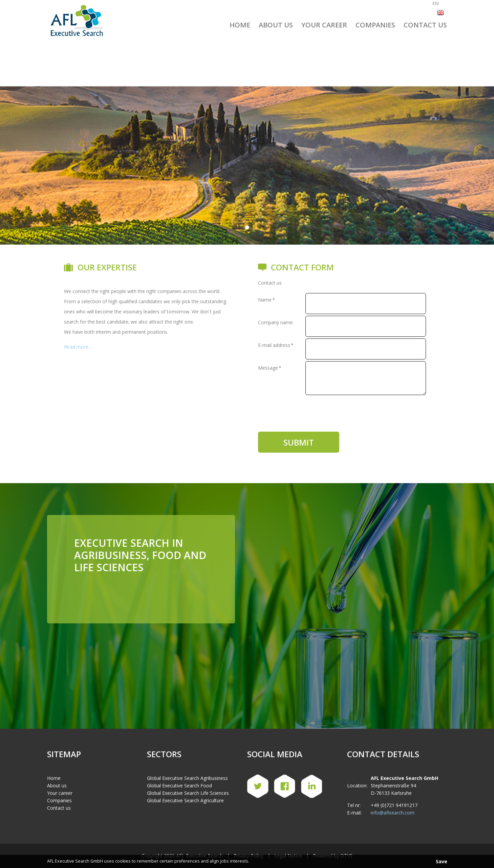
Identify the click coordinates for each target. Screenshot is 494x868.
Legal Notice (288, 843)
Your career (60, 781)
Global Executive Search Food (179, 773)
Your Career (324, 25)
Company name (275, 322)
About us (276, 25)
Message (270, 368)
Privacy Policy (249, 843)
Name (266, 300)
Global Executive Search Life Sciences (188, 781)
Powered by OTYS (333, 843)
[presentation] (309, 410)
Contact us (425, 25)
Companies (375, 25)
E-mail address (276, 345)
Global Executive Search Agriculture (185, 788)
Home (240, 25)
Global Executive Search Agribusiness (187, 766)
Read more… (78, 347)
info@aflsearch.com (393, 800)
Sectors (164, 742)
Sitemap (64, 742)
